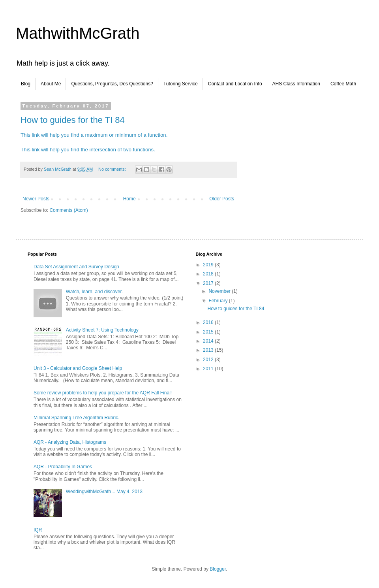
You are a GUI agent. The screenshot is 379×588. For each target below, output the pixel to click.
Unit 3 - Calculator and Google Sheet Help (78, 368)
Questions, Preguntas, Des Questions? (112, 84)
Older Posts (222, 199)
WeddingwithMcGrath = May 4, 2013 (104, 492)
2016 (209, 322)
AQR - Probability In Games (63, 467)
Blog (26, 84)
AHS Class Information (296, 84)
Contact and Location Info (235, 84)
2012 (209, 360)
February (219, 301)
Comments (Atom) (68, 210)
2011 (209, 369)
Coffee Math (343, 84)
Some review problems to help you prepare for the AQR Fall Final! (103, 393)
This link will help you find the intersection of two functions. (88, 150)
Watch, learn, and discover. (94, 292)
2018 (209, 274)
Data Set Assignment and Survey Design (76, 267)
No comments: (113, 169)
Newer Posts (36, 199)
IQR (38, 530)
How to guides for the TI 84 (73, 120)
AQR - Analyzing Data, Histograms (70, 442)
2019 (209, 265)
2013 (209, 350)
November (220, 291)
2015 (209, 332)
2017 (209, 283)
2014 (209, 341)
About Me (51, 84)
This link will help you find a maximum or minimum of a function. (94, 135)
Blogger (218, 569)
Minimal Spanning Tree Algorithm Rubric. (76, 418)
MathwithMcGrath (78, 33)
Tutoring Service (181, 84)
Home (129, 199)
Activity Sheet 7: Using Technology (102, 330)
